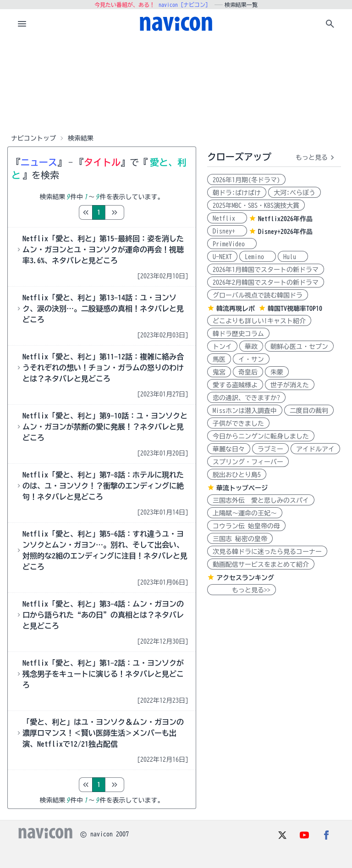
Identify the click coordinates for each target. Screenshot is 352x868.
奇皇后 (248, 372)
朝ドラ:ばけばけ (237, 193)
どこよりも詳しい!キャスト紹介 (259, 321)
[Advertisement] (176, 84)
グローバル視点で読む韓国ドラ (258, 295)
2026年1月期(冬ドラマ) (246, 180)
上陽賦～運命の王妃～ (245, 513)
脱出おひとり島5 (237, 475)
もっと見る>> (242, 590)
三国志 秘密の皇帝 (240, 539)
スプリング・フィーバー (248, 462)
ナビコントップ (33, 138)
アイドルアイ (315, 449)
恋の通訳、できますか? (246, 398)
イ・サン (251, 359)
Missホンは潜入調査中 (245, 411)
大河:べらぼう (294, 193)
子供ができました (238, 423)
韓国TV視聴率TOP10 (295, 309)
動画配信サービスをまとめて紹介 (261, 564)
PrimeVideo (232, 244)
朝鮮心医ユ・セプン (299, 347)
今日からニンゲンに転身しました (261, 436)
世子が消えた (290, 385)
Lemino (258, 257)
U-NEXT (222, 257)
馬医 (219, 359)
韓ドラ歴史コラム (238, 334)
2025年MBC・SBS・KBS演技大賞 (256, 206)
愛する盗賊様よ (235, 385)
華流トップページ (242, 488)
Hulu (293, 257)
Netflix (227, 218)
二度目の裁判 (309, 411)
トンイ (222, 347)
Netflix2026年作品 (285, 219)
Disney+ (227, 231)
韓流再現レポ (236, 309)
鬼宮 (219, 372)
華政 (251, 347)
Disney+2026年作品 (285, 232)
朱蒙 (277, 372)
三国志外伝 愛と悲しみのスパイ (261, 500)
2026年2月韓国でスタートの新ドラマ (266, 282)
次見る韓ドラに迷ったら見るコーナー (267, 552)
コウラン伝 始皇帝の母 (246, 526)
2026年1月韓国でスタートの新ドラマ (266, 270)
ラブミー (270, 449)
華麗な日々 (229, 449)
